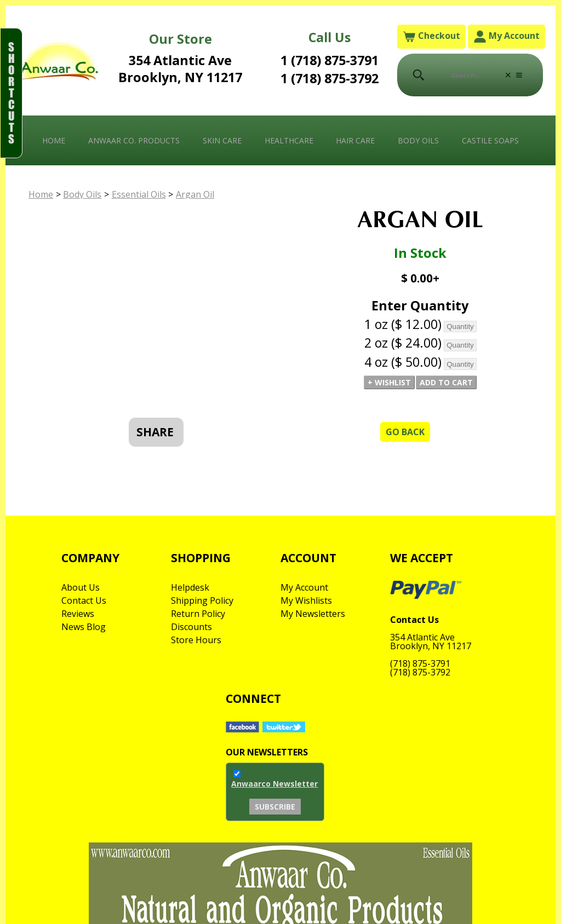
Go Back (405, 432)
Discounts (191, 627)
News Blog (84, 627)
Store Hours (196, 640)
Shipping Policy (202, 600)
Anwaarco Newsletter (274, 784)
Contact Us (84, 600)
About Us (81, 587)
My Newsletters (313, 614)
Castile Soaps (490, 140)
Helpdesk (190, 587)
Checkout (431, 36)
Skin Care (222, 140)
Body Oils (418, 140)
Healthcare (289, 140)
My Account (506, 36)
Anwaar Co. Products (134, 140)
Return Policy (198, 614)
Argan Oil (195, 194)
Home (54, 140)
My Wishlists (306, 600)
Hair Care (355, 140)
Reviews (78, 614)
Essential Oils (139, 194)
